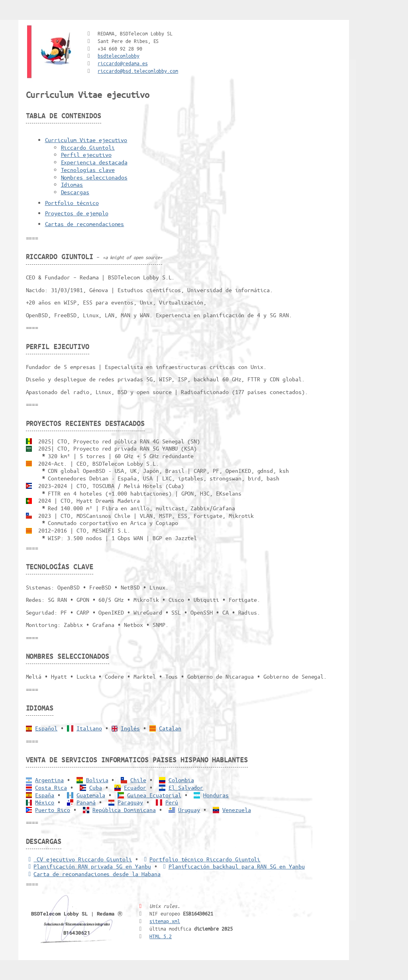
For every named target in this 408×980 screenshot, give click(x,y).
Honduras (216, 795)
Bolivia (97, 780)
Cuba (96, 787)
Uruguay (189, 810)
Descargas (75, 192)
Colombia (181, 780)
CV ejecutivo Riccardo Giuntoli (79, 859)
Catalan (170, 728)
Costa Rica (51, 787)
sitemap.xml (165, 921)
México (45, 802)
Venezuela (237, 810)
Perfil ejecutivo (86, 154)
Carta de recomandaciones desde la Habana (93, 874)
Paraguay (130, 802)
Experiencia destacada (94, 162)
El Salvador (186, 787)
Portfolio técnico (72, 203)
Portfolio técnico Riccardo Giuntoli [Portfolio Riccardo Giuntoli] (201, 859)
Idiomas (72, 184)
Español (46, 728)
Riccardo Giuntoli (88, 147)
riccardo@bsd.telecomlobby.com (138, 71)
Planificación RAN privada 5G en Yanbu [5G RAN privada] (88, 866)
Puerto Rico (53, 810)
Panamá (86, 802)
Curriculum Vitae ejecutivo (86, 140)
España (45, 795)
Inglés (130, 728)
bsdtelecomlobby (118, 56)
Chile (138, 780)
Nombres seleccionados (94, 177)
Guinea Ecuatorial (154, 795)
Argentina (49, 780)
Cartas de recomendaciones (85, 224)
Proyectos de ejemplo (77, 213)
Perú (172, 802)
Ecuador (135, 787)
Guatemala (91, 795)
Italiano (89, 728)
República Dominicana (124, 810)
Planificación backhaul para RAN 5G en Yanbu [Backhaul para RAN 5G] (233, 866)
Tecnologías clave (88, 170)
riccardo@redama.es (123, 63)
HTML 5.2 (161, 936)
